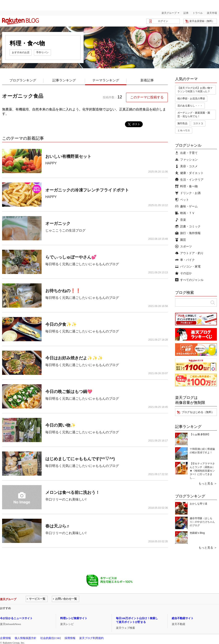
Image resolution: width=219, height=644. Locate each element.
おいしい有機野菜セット (68, 156)
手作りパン (42, 52)
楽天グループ (169, 13)
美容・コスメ (186, 166)
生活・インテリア (189, 180)
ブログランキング (23, 80)
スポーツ (183, 246)
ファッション (186, 160)
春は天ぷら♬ (57, 526)
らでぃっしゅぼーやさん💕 (71, 257)
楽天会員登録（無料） (202, 21)
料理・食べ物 (186, 186)
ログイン (163, 21)
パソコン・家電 (188, 266)
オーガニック (58, 223)
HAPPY (51, 163)
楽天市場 (212, 13)
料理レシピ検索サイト (74, 618)
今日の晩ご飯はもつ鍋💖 (69, 392)
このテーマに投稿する (147, 97)
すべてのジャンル (189, 280)
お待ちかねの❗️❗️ (63, 291)
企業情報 (5, 638)
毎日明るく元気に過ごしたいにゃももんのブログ (82, 264)
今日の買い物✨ (60, 425)
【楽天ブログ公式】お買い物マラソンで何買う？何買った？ (195, 90)
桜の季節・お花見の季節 (191, 99)
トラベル (198, 13)
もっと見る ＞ (208, 483)
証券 (186, 13)
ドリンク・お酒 (188, 193)
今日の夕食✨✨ (61, 324)
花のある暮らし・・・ (190, 106)
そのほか (183, 273)
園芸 (181, 240)
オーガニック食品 (23, 96)
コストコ (198, 123)
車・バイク (185, 260)
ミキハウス (184, 131)
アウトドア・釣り (189, 253)
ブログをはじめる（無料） (198, 412)
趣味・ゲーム (186, 206)
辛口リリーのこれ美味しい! (66, 499)
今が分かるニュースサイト (16, 618)
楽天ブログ (20, 21)
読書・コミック (188, 226)
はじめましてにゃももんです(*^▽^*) (80, 459)
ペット (182, 200)
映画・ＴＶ (185, 213)
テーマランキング (106, 80)
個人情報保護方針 (25, 638)
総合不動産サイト (183, 618)
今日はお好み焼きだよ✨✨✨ (74, 358)
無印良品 (182, 123)
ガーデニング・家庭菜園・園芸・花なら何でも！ (194, 115)
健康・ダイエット (189, 173)
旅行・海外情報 (188, 233)
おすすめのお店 (21, 52)
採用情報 (70, 638)
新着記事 (147, 80)
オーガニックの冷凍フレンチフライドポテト (87, 190)
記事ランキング (64, 80)
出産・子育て (186, 153)
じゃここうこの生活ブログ (65, 230)
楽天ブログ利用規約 (91, 638)
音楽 (181, 220)
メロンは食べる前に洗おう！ (73, 492)
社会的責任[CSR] (51, 638)
